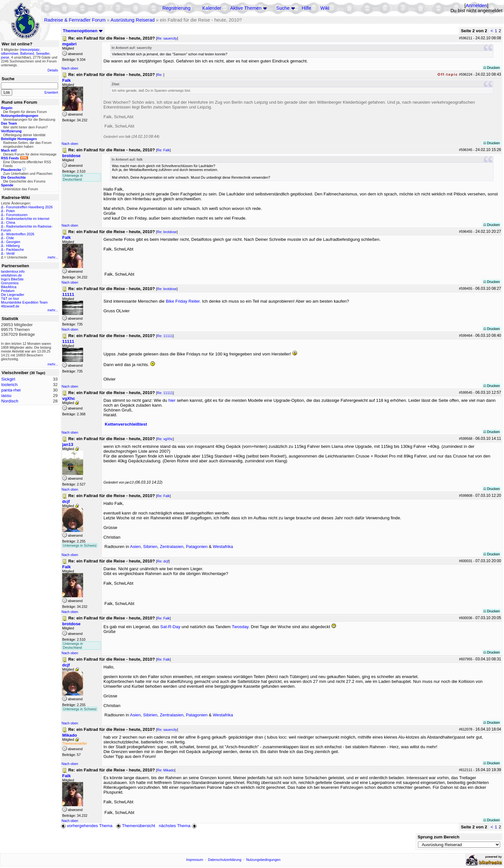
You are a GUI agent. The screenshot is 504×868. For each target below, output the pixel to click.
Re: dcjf (163, 561)
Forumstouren (17, 215)
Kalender (212, 8)
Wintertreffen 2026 (20, 234)
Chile (10, 238)
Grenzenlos (10, 283)
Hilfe (306, 8)
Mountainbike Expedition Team (24, 302)
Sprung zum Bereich (439, 837)
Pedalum (8, 291)
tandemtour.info (13, 271)
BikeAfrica (9, 287)
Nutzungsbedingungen (263, 860)
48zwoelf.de (10, 306)
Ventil (10, 253)
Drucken (492, 68)
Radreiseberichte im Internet (28, 219)
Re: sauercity (167, 38)
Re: (160, 75)
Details (53, 70)
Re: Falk (163, 150)
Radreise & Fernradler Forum (75, 20)
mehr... (53, 257)
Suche (283, 8)
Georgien (13, 242)
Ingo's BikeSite (12, 279)
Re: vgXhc (165, 439)
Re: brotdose (167, 232)
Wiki (325, 8)
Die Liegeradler (13, 295)
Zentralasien (172, 547)
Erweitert (51, 92)
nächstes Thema (178, 826)
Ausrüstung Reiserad (133, 20)
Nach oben (70, 68)
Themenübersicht (136, 826)
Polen (10, 211)
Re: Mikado (166, 770)
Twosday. (241, 627)
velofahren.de (11, 275)
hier (172, 400)
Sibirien (150, 547)
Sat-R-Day (170, 627)
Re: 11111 (165, 336)
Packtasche (15, 250)
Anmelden (476, 5)
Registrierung (176, 8)
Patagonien (197, 547)
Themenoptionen (83, 31)
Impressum (195, 860)
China (11, 222)
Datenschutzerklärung (225, 860)
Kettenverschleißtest (126, 424)
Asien (135, 547)
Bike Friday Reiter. (183, 301)
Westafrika (223, 547)
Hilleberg (13, 246)
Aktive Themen (246, 8)
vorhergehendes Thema (87, 826)
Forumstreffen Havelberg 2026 (29, 207)
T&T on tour (10, 298)
